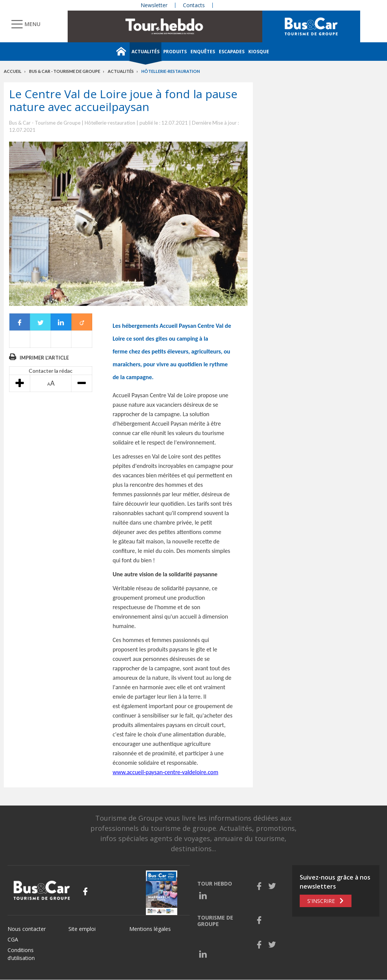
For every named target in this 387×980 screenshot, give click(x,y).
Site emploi (82, 929)
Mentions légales (150, 929)
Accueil (13, 71)
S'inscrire (321, 901)
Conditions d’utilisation (21, 954)
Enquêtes (203, 52)
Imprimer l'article (44, 358)
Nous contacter (27, 929)
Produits (175, 52)
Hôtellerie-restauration (171, 71)
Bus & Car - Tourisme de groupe (65, 71)
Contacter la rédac (51, 371)
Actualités (146, 52)
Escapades (232, 52)
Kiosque (259, 52)
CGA (13, 939)
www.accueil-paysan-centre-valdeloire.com (165, 772)
